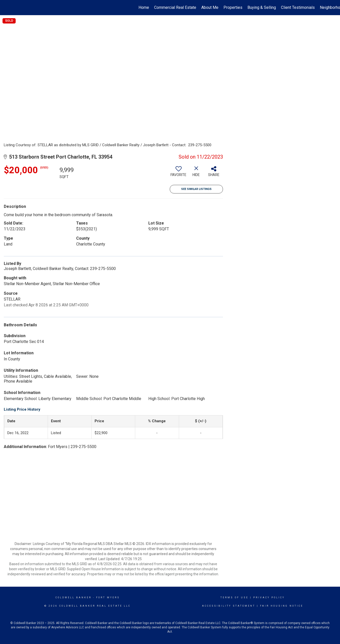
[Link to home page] (6, 8)
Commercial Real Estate (175, 7)
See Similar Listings (196, 189)
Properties (233, 7)
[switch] (179, 173)
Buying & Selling (262, 7)
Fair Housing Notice (282, 606)
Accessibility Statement (229, 606)
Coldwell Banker (74, 598)
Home (144, 7)
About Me (210, 7)
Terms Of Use (234, 598)
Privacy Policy (269, 598)
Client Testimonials (298, 7)
